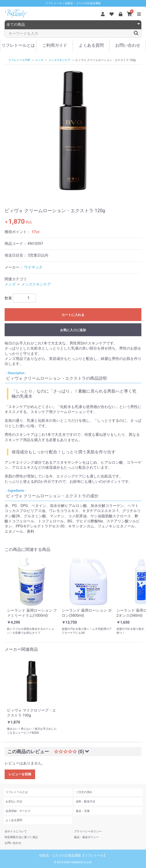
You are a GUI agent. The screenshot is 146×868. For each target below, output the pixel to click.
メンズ (10, 284)
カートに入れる (73, 315)
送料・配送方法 (85, 801)
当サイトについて (16, 831)
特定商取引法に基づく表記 (21, 837)
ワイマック (33, 267)
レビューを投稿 (20, 774)
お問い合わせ (128, 45)
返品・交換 (83, 811)
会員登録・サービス (18, 811)
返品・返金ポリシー (86, 837)
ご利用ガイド (55, 45)
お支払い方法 (14, 801)
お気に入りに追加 (73, 330)
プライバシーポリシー (88, 831)
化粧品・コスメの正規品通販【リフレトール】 (73, 855)
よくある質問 (91, 45)
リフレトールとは (18, 45)
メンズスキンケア (36, 284)
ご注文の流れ (84, 792)
